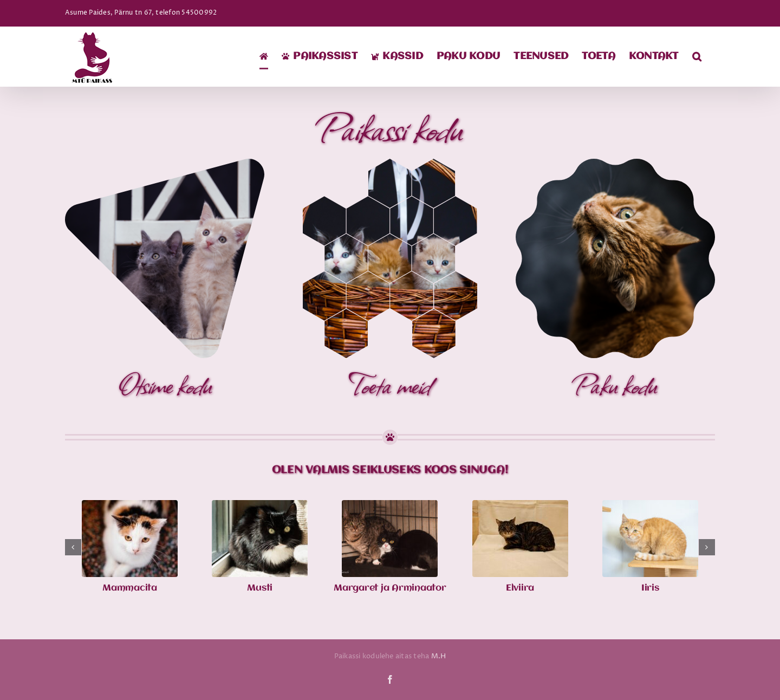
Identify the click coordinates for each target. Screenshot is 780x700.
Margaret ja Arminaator (390, 588)
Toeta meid (390, 384)
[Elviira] (520, 506)
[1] (165, 163)
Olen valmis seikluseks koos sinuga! (390, 470)
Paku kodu (615, 384)
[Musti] (260, 506)
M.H (439, 656)
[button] (697, 56)
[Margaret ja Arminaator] (390, 506)
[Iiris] (650, 506)
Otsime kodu (165, 384)
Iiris (650, 588)
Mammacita (130, 588)
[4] (615, 163)
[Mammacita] (130, 506)
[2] (390, 163)
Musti (260, 588)
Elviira (520, 588)
